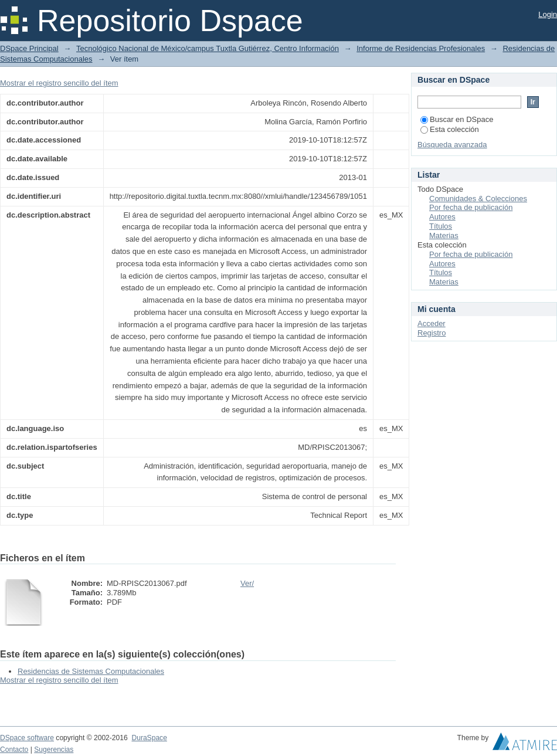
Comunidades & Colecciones (478, 199)
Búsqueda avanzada (452, 145)
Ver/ (247, 583)
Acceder (432, 323)
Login (548, 14)
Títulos (441, 226)
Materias (444, 235)
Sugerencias (54, 750)
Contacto (14, 750)
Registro (432, 333)
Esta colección (450, 129)
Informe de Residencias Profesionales (421, 48)
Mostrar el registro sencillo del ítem (59, 83)
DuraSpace (149, 738)
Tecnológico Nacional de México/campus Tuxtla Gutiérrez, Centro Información (208, 48)
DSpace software (27, 738)
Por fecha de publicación (471, 207)
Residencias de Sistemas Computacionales (91, 671)
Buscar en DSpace (457, 119)
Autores (442, 217)
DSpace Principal (29, 48)
